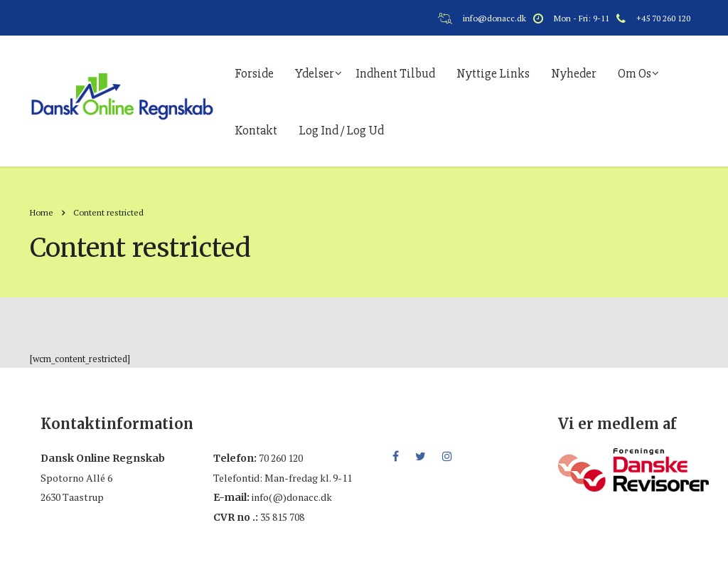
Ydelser (315, 73)
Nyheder (574, 73)
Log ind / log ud (341, 130)
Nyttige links (493, 73)
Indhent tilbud (395, 73)
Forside (254, 73)
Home (42, 212)
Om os (635, 73)
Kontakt (256, 130)
